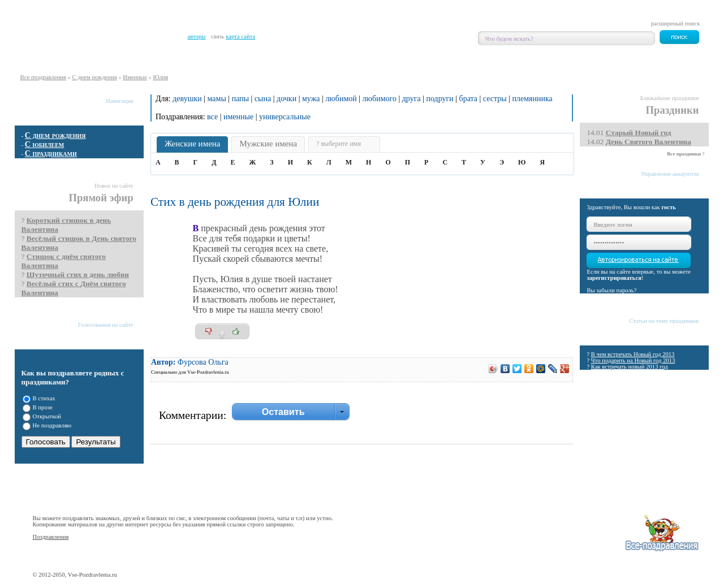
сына (263, 99)
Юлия (160, 77)
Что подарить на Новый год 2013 (633, 360)
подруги (439, 99)
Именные (135, 77)
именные (238, 117)
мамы (217, 99)
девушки (187, 99)
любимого (380, 99)
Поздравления (51, 537)
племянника (532, 99)
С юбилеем (45, 144)
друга (411, 99)
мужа (311, 99)
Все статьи (689, 377)
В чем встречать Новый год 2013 (633, 354)
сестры (495, 99)
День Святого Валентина (648, 142)
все (212, 117)
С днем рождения (94, 77)
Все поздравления (43, 77)
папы (240, 99)
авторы (197, 36)
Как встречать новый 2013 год (630, 367)
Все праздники (684, 154)
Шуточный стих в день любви (78, 274)
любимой (341, 99)
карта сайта (240, 36)
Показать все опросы (117, 469)
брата (468, 99)
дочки (286, 99)
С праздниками (51, 154)
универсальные (285, 117)
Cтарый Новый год (639, 133)
